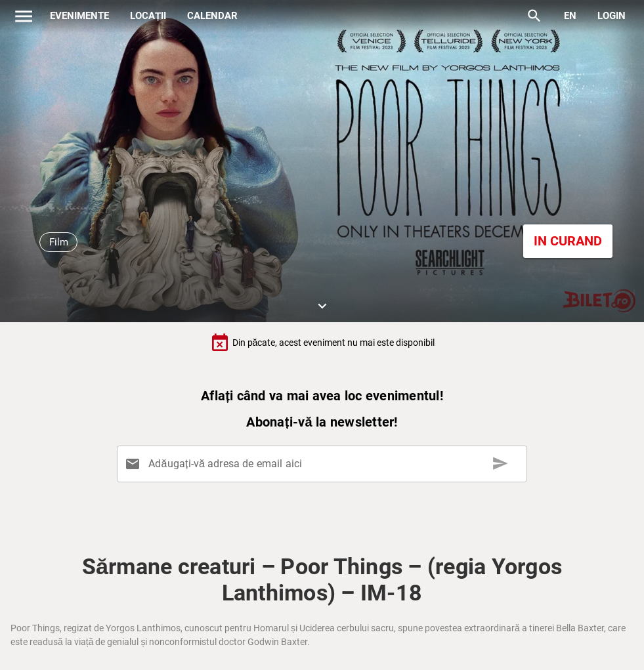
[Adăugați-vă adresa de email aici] (325, 464)
